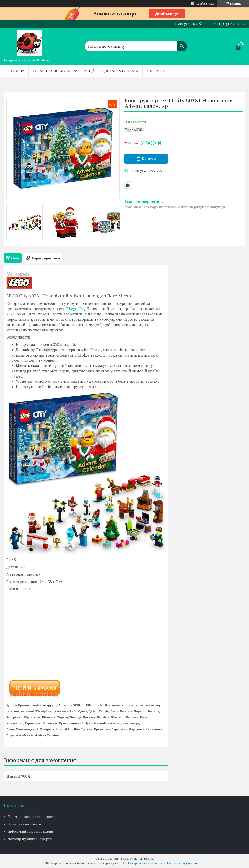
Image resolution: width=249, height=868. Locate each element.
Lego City (77, 309)
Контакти (156, 71)
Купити (149, 159)
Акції (89, 71)
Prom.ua (148, 858)
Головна (16, 71)
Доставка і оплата (120, 71)
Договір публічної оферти (30, 839)
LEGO (25, 589)
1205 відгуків (205, 3)
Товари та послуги (51, 71)
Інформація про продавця (30, 831)
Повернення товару (25, 824)
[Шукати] (182, 44)
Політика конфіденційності (31, 817)
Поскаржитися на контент (145, 863)
